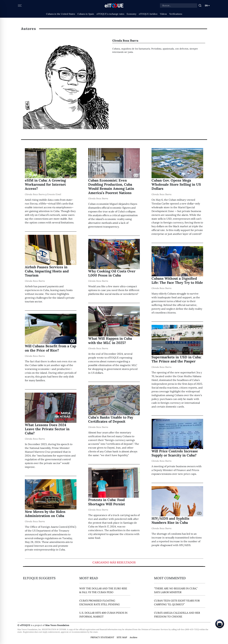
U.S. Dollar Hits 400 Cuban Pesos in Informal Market (103, 615)
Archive (134, 637)
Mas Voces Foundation (57, 625)
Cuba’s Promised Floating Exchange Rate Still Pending (100, 602)
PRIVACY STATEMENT (102, 637)
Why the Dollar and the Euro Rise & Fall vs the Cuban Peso (103, 590)
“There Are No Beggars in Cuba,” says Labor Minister (176, 590)
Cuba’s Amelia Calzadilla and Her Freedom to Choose (177, 615)
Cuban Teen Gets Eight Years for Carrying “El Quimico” (177, 602)
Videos (163, 14)
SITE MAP (122, 637)
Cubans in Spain (86, 14)
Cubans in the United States (60, 14)
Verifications (176, 14)
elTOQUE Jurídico (148, 14)
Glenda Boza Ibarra (35, 194)
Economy (131, 14)
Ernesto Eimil (54, 194)
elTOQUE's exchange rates (110, 14)
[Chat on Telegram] (220, 624)
